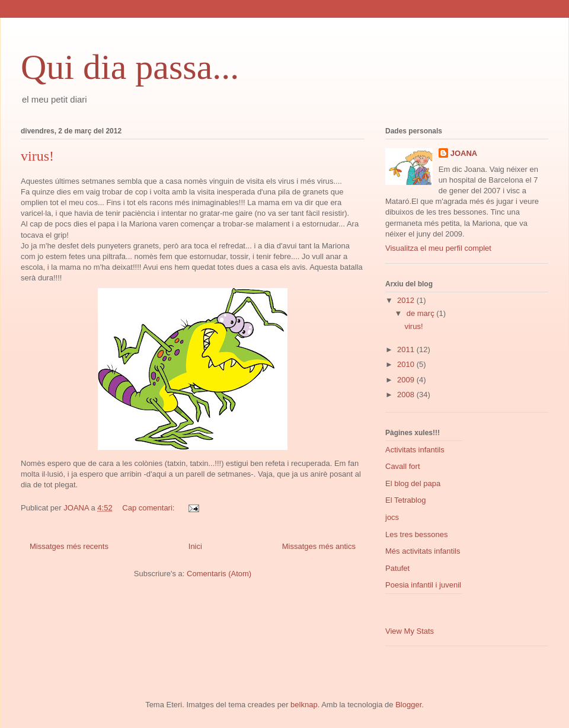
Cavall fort (403, 466)
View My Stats (410, 631)
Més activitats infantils (423, 551)
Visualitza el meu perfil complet (438, 248)
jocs (392, 517)
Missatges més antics (319, 546)
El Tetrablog (405, 500)
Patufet (397, 568)
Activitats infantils (415, 450)
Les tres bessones (417, 534)
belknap (304, 705)
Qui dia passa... (130, 67)
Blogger (408, 705)
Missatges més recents (69, 546)
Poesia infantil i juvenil (423, 585)
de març (422, 313)
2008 (407, 395)
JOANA (464, 153)
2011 (407, 349)
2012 (407, 300)
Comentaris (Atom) (219, 574)
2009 (407, 380)
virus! (37, 156)
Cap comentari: (149, 508)
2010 (407, 364)
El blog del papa (413, 483)
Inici (195, 546)
